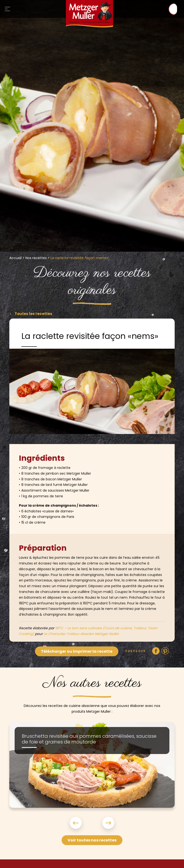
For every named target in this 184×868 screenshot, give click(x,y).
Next (103, 823)
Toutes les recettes (34, 314)
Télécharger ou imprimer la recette (77, 651)
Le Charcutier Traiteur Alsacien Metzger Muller (81, 634)
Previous (81, 823)
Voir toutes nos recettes (92, 840)
